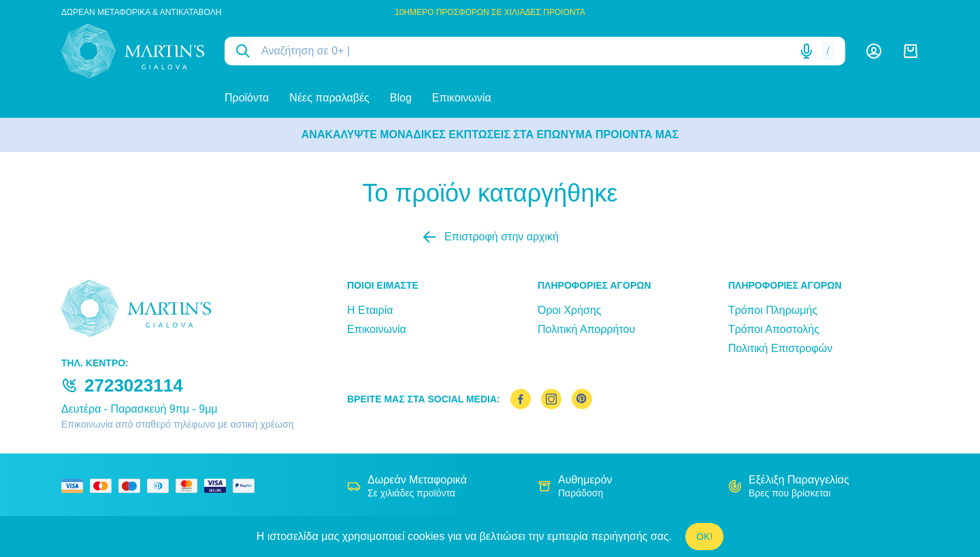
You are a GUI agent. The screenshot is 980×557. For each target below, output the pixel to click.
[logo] (133, 51)
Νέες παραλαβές (329, 98)
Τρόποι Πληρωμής (773, 310)
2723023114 (134, 385)
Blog (401, 98)
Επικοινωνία (462, 98)
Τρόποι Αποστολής (774, 329)
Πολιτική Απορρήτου (586, 329)
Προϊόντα (247, 98)
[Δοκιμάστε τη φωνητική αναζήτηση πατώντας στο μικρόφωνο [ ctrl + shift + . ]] (806, 51)
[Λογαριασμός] (874, 51)
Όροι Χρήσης (570, 310)
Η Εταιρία (370, 310)
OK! (704, 537)
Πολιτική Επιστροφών (780, 348)
